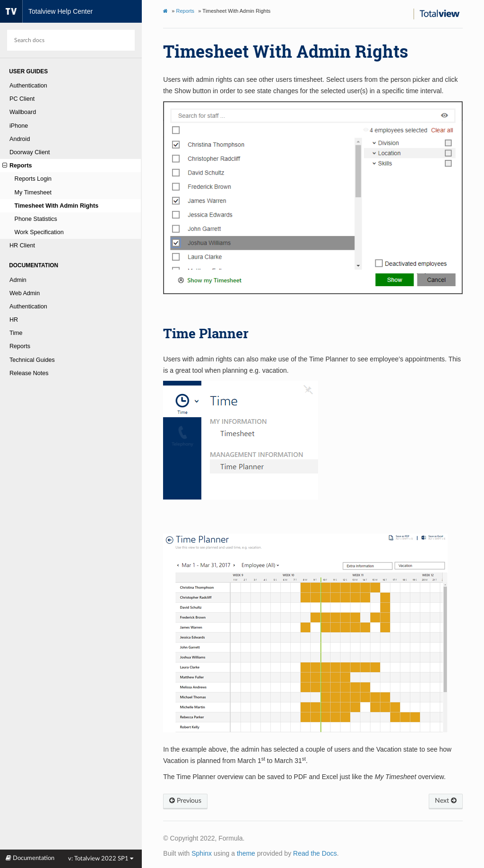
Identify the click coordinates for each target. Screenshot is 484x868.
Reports (17, 166)
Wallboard (23, 112)
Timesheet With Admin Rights (57, 206)
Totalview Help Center (46, 11)
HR (14, 320)
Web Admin (25, 293)
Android (20, 139)
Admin (18, 280)
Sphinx (202, 853)
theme (246, 853)
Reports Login (33, 179)
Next (446, 801)
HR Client (22, 245)
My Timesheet (33, 193)
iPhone (19, 126)
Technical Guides (32, 360)
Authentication (28, 86)
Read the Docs (315, 853)
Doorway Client (30, 152)
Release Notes (29, 373)
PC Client (22, 99)
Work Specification (39, 232)
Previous (185, 801)
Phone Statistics (36, 219)
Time (16, 333)
